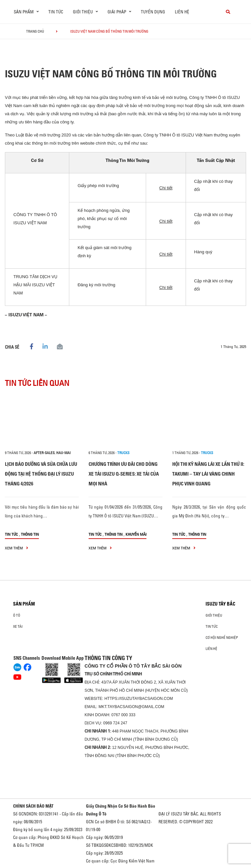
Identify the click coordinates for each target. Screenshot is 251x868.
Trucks (123, 453)
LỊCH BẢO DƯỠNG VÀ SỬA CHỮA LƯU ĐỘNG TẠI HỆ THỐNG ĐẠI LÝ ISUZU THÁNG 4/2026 (41, 474)
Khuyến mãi (136, 534)
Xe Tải (18, 626)
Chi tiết (166, 188)
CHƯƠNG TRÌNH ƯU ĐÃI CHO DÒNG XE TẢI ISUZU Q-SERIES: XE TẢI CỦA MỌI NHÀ (124, 474)
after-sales (44, 453)
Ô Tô (17, 615)
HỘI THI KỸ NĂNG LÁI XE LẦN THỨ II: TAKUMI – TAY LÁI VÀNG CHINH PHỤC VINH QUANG (208, 474)
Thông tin (30, 534)
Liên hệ (182, 12)
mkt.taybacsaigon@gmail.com (131, 707)
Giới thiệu (214, 615)
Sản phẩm (24, 604)
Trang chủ (35, 31)
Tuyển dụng (153, 12)
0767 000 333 (123, 715)
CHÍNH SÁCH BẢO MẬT (33, 806)
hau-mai (63, 453)
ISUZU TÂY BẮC (220, 604)
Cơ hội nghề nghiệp (222, 638)
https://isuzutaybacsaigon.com (139, 699)
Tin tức (56, 12)
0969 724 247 (115, 723)
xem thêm (17, 548)
